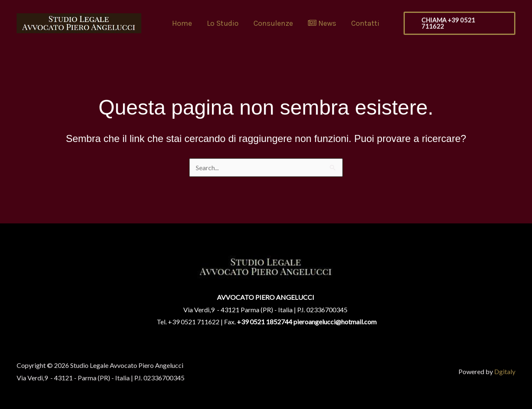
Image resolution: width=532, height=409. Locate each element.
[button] (459, 23)
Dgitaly (505, 371)
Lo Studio (223, 23)
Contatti (365, 23)
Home (182, 23)
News (322, 23)
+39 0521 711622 (194, 322)
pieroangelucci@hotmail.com (335, 322)
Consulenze (273, 23)
